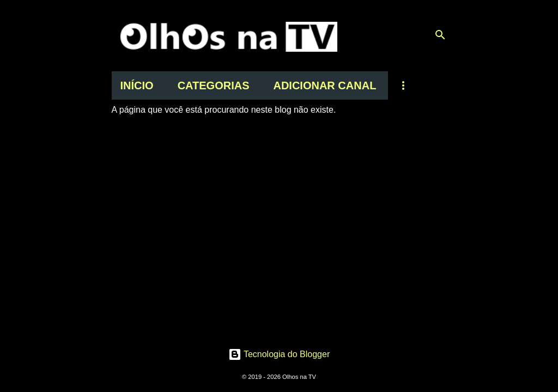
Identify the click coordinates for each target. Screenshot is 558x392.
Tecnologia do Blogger (279, 354)
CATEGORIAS (214, 85)
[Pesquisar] (440, 35)
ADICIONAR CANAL (325, 85)
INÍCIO (137, 85)
